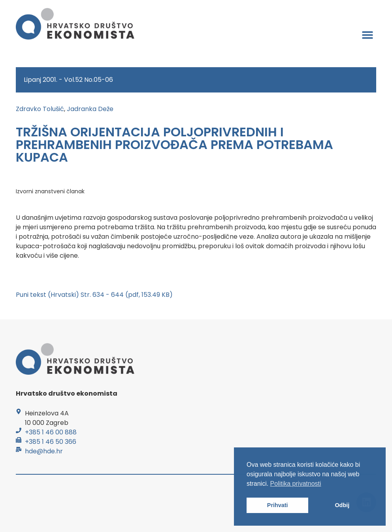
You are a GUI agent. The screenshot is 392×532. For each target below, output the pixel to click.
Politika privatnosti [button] (296, 484)
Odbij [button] (342, 505)
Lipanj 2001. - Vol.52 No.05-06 (68, 80)
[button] (367, 35)
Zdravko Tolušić (40, 109)
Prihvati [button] (278, 505)
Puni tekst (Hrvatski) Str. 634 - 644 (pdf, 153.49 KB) (94, 295)
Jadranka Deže (90, 109)
